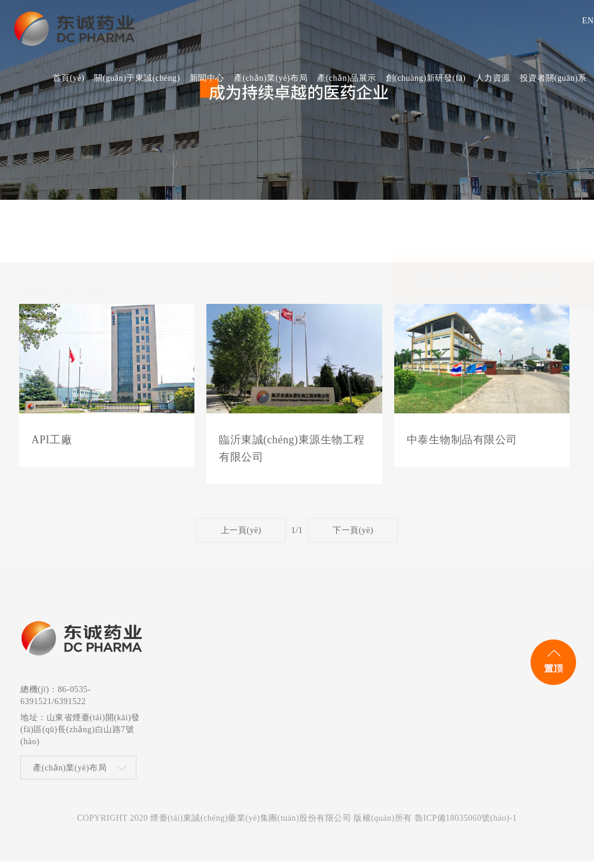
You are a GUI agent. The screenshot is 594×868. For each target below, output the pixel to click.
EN (583, 21)
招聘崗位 (467, 702)
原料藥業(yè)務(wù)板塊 (59, 227)
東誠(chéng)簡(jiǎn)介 (222, 654)
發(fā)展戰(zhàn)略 (216, 686)
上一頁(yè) (241, 530)
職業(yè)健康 (344, 783)
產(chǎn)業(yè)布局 (70, 774)
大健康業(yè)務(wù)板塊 (59, 234)
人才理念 (467, 654)
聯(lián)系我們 (208, 718)
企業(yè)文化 (205, 702)
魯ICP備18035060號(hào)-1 (466, 825)
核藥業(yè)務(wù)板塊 (253, 227)
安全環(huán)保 (348, 767)
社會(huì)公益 (345, 750)
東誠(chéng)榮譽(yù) (220, 670)
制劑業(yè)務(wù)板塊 (158, 227)
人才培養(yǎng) (479, 670)
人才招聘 (467, 686)
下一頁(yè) (353, 530)
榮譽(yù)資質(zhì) (352, 670)
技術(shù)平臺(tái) (353, 654)
